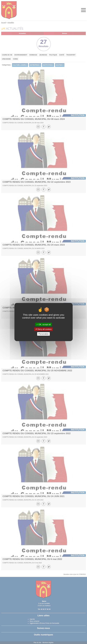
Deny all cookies (44, 329)
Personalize (44, 334)
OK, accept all (43, 324)
